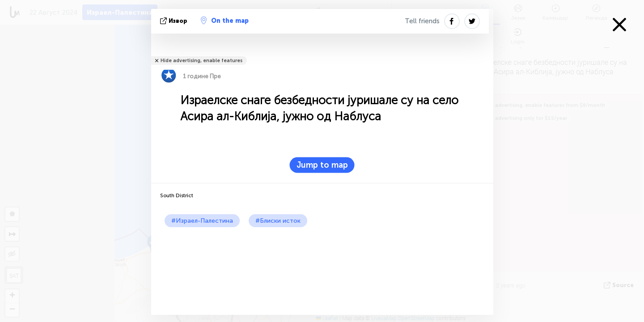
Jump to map (322, 165)
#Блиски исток (278, 221)
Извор (175, 21)
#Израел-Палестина (202, 221)
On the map (225, 21)
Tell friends (422, 21)
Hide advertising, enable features (201, 61)
